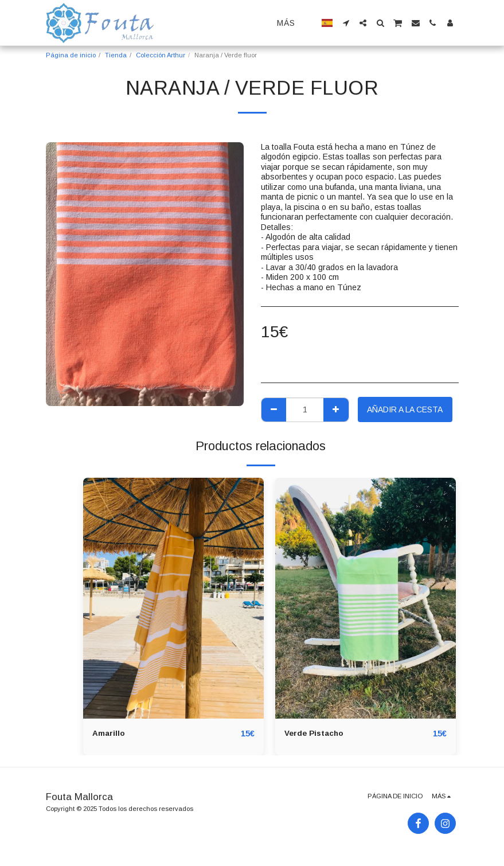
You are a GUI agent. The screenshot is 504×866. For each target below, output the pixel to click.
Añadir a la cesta (405, 409)
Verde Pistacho (315, 734)
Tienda (116, 55)
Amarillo (109, 734)
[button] (346, 23)
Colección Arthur (161, 55)
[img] (173, 598)
